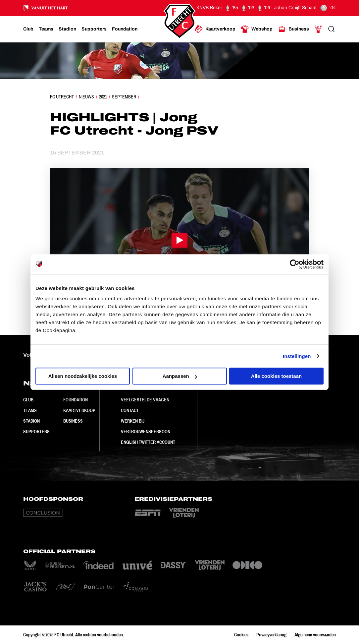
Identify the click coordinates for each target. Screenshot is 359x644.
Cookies (241, 635)
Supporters (36, 432)
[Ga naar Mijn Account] (318, 29)
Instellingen (297, 356)
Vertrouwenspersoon (146, 432)
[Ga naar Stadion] (67, 29)
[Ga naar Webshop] (257, 29)
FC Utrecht (62, 97)
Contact (130, 410)
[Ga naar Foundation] (125, 29)
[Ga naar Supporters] (94, 29)
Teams (30, 410)
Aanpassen (180, 376)
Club (28, 400)
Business (73, 421)
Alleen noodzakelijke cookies (83, 376)
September (124, 97)
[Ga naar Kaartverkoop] (215, 29)
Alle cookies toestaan (276, 376)
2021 (103, 97)
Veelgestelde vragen (145, 400)
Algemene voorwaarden (315, 635)
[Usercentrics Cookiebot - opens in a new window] (295, 264)
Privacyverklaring (271, 635)
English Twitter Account (148, 442)
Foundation (76, 400)
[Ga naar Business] (293, 29)
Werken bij (133, 421)
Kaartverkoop (79, 410)
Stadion (31, 421)
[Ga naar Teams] (46, 29)
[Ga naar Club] (28, 29)
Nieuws (86, 97)
